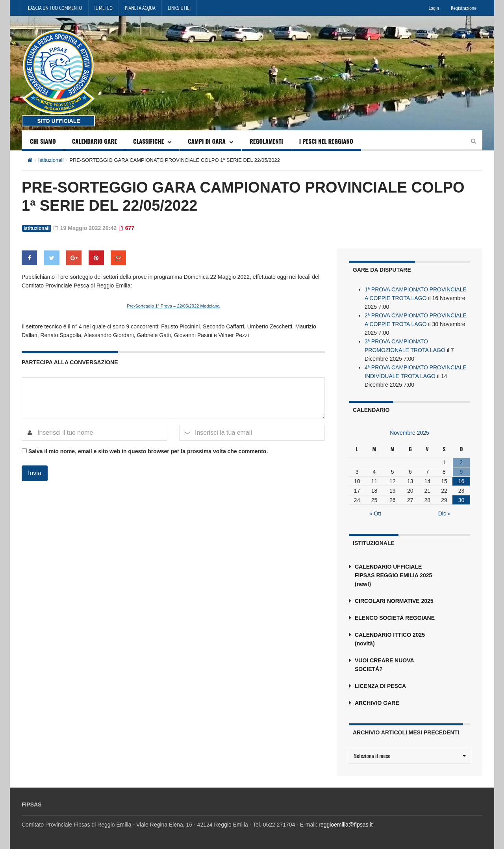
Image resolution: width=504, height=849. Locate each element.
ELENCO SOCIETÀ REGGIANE (395, 618)
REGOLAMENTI (266, 141)
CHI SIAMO (43, 141)
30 (461, 500)
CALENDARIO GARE (94, 141)
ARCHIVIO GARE (377, 703)
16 (461, 481)
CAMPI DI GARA (207, 141)
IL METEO (104, 8)
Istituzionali (51, 160)
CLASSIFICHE (148, 141)
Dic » (445, 513)
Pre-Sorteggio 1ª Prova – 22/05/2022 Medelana (173, 306)
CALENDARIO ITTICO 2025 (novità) (390, 639)
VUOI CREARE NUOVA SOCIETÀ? (384, 665)
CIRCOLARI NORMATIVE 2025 (394, 601)
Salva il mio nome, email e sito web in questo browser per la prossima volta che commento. (148, 451)
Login (434, 8)
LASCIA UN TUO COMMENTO (55, 8)
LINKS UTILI (179, 8)
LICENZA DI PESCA (380, 686)
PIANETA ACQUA (140, 8)
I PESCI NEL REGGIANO (326, 141)
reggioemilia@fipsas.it (346, 825)
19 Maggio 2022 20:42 (85, 228)
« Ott (375, 513)
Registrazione (464, 8)
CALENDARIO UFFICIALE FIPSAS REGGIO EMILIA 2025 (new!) (393, 575)
